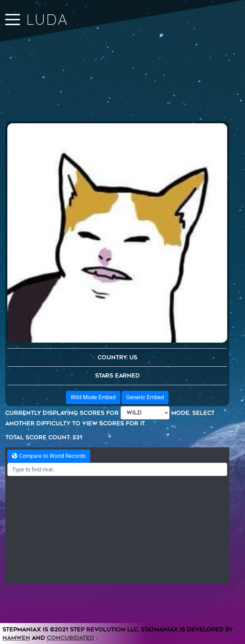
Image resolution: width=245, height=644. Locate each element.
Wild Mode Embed (93, 505)
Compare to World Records (49, 563)
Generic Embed (145, 505)
